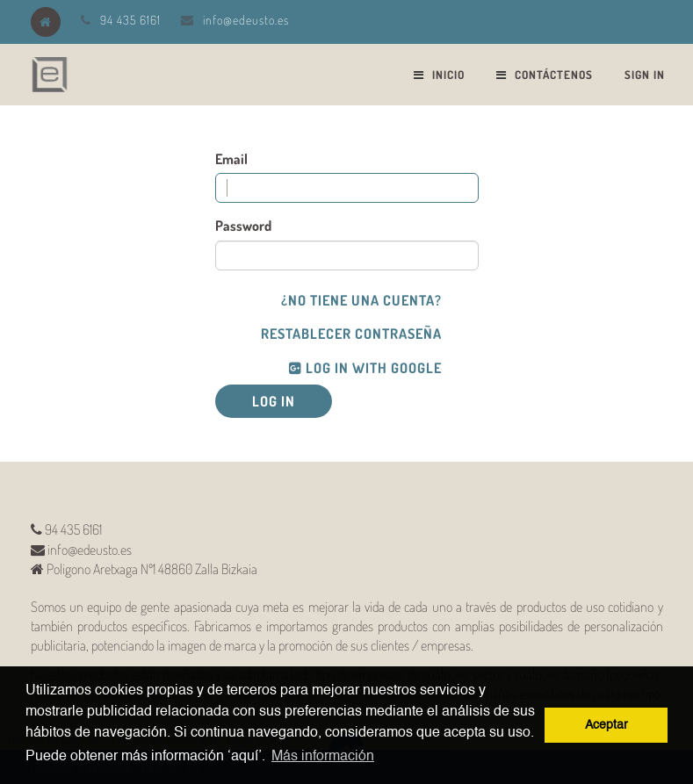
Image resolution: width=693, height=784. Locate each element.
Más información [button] (323, 757)
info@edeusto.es (246, 20)
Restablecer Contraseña (351, 334)
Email (231, 159)
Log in (274, 401)
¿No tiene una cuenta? (361, 300)
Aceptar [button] (606, 725)
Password (243, 226)
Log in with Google (365, 368)
